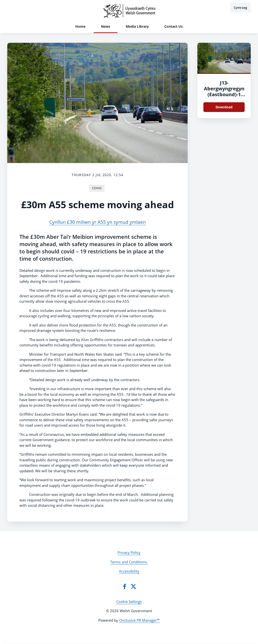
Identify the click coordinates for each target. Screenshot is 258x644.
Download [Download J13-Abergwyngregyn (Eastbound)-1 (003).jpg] (224, 107)
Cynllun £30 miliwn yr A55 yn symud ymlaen (98, 222)
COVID (97, 188)
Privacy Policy (129, 552)
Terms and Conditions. (129, 562)
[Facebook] (125, 586)
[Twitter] (133, 586)
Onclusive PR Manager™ (139, 620)
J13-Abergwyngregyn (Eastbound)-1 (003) (224, 91)
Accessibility (129, 571)
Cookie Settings (129, 601)
